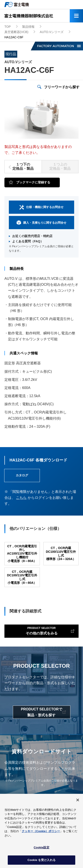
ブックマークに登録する (33, 182)
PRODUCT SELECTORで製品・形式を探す (41, 712)
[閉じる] (78, 802)
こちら (21, 498)
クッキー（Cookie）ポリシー (41, 833)
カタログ (22, 475)
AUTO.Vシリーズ (52, 32)
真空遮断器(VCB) (16, 32)
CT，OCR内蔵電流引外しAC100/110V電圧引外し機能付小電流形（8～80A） (22, 554)
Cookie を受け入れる (41, 862)
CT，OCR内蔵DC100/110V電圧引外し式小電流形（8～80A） (22, 577)
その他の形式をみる (42, 630)
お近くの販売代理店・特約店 (32, 236)
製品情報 (28, 27)
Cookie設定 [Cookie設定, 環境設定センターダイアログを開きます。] (41, 849)
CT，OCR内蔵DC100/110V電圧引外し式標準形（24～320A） (61, 553)
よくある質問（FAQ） (28, 241)
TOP (8, 27)
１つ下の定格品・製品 (23, 166)
